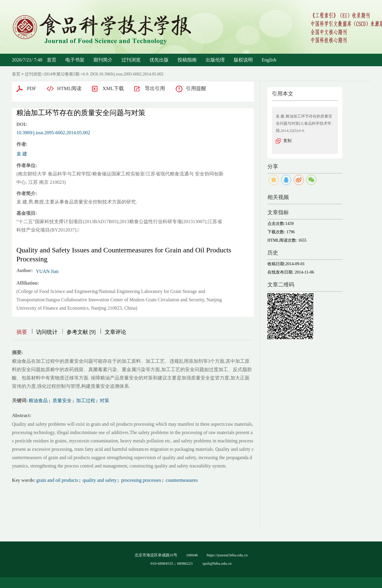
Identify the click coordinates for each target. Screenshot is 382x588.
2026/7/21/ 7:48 (27, 60)
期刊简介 (103, 60)
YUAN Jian (47, 271)
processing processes (141, 480)
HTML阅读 (69, 88)
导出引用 (155, 88)
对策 (104, 401)
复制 (287, 141)
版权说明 (243, 60)
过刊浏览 (131, 60)
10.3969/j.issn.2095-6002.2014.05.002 (53, 133)
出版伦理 (215, 60)
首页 (52, 60)
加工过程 (85, 401)
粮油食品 (38, 401)
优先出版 (159, 60)
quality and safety (99, 480)
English (269, 60)
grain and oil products (57, 480)
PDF (31, 88)
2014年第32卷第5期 (62, 74)
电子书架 (75, 60)
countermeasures (181, 480)
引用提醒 (196, 88)
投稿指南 (187, 60)
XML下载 (113, 88)
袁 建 (22, 154)
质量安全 (61, 401)
